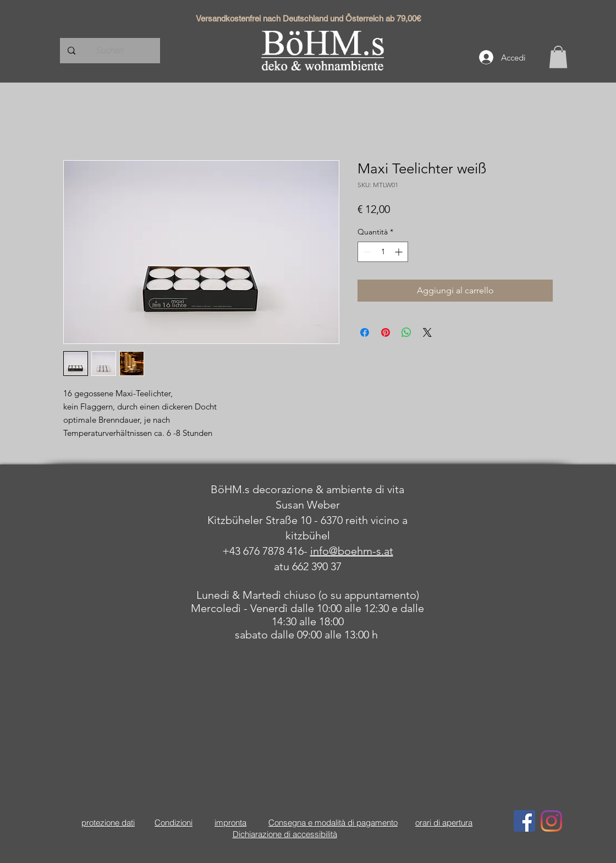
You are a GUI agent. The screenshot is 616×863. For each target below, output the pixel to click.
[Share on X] (427, 332)
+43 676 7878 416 (263, 551)
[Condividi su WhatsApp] (406, 332)
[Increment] (400, 252)
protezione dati (108, 823)
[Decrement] (366, 252)
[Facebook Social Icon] (524, 821)
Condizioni (174, 823)
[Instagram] (551, 821)
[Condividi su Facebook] (365, 332)
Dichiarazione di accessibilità (285, 834)
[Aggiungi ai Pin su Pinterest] (386, 332)
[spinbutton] (383, 252)
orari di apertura (444, 823)
